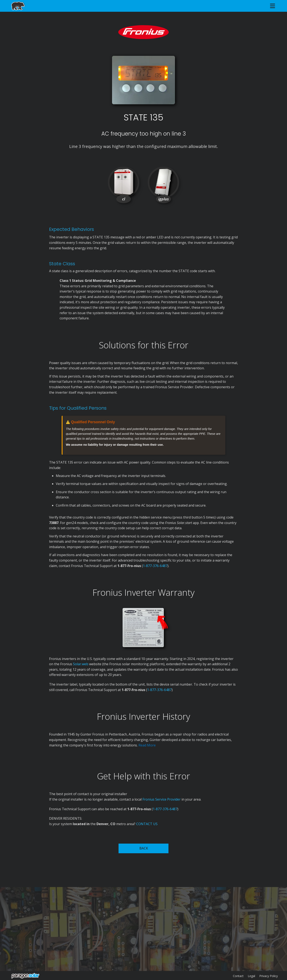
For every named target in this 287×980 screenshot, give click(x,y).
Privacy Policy (269, 976)
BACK (144, 848)
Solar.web (81, 664)
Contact (238, 976)
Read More (147, 745)
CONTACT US (147, 824)
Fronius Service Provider (162, 799)
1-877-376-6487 (155, 566)
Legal (251, 976)
